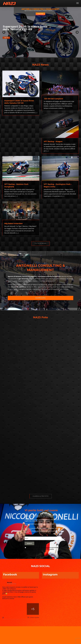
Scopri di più (40, 14)
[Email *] (43, 538)
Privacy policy (50, 549)
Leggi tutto (6, 38)
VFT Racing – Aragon (53, 141)
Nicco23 (9, 582)
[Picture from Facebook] (8, 609)
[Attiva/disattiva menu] (78, 3)
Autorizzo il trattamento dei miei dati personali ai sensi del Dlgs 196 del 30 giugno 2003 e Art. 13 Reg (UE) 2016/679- (42, 548)
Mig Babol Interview (13, 223)
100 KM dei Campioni (53, 99)
